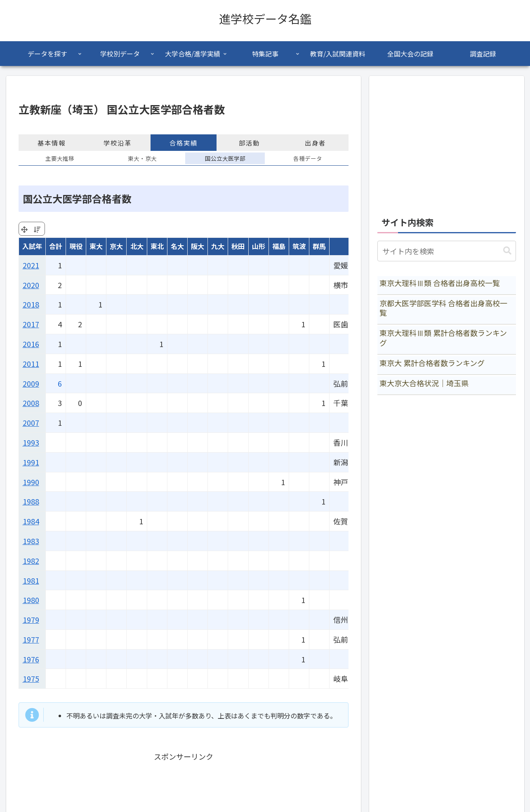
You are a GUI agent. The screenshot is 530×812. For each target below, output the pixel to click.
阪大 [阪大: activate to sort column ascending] (198, 246)
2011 (31, 364)
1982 (31, 561)
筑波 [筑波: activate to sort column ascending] (299, 246)
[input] (447, 251)
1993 (31, 442)
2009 (31, 383)
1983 (31, 541)
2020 (31, 285)
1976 (31, 659)
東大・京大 (142, 158)
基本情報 (52, 143)
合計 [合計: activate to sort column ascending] (56, 246)
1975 (31, 678)
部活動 (249, 143)
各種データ (308, 158)
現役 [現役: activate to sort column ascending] (76, 246)
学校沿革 (118, 143)
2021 (31, 265)
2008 (31, 403)
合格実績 (184, 143)
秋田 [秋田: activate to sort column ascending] (238, 246)
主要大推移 (60, 158)
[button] (507, 251)
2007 (31, 422)
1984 (31, 521)
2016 (31, 344)
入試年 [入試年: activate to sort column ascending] (32, 246)
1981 (31, 580)
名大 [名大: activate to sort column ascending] (177, 246)
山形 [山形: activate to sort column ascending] (259, 246)
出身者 (315, 143)
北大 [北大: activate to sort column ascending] (137, 246)
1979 (31, 620)
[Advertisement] (447, 142)
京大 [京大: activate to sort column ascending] (116, 246)
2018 (31, 304)
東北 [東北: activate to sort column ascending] (157, 246)
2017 (31, 324)
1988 (31, 501)
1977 (31, 639)
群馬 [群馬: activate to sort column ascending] (319, 246)
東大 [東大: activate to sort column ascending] (96, 246)
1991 (31, 462)
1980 (31, 600)
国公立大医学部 (225, 158)
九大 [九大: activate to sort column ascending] (218, 246)
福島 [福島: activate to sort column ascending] (279, 246)
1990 (31, 482)
